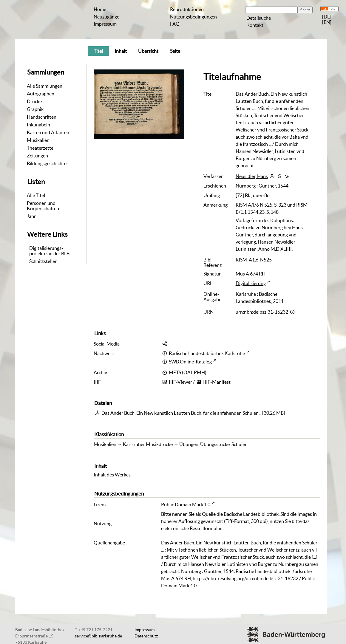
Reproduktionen (187, 9)
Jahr (31, 216)
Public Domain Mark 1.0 (186, 504)
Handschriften (42, 117)
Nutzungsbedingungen (193, 17)
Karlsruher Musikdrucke (148, 444)
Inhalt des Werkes (112, 475)
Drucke (34, 101)
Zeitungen (37, 156)
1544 (283, 186)
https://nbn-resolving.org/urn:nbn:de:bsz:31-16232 (245, 578)
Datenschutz (146, 636)
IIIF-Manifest (217, 382)
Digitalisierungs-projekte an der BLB (49, 251)
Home (100, 9)
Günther (267, 186)
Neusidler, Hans (252, 176)
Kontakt (255, 25)
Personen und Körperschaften (43, 206)
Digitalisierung (251, 283)
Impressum (105, 24)
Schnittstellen (43, 261)
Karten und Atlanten (48, 132)
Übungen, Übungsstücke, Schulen (213, 444)
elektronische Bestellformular (191, 528)
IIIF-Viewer (180, 382)
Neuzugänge (106, 17)
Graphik (35, 109)
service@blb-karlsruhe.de (98, 636)
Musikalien (38, 140)
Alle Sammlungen (45, 86)
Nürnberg (246, 186)
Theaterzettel (41, 148)
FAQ (175, 24)
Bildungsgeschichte (47, 163)
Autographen (41, 94)
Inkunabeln (38, 125)
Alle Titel (36, 195)
